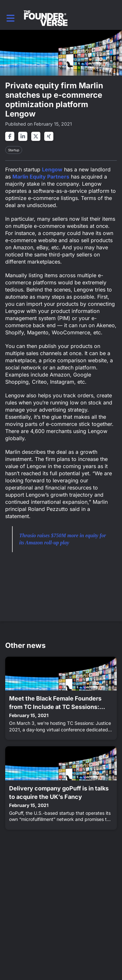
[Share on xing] (49, 136)
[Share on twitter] (36, 136)
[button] (11, 18)
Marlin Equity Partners (41, 177)
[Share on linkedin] (23, 136)
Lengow (52, 169)
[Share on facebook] (10, 136)
